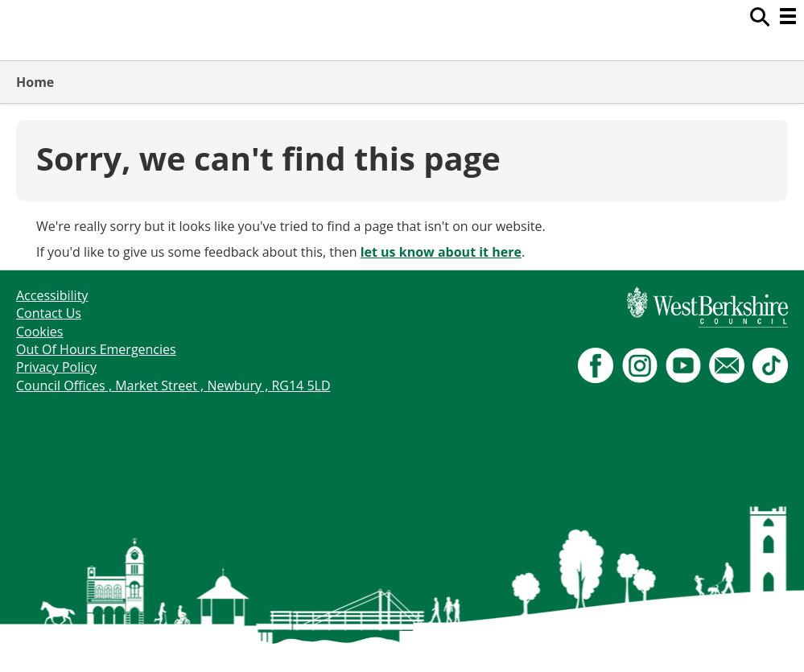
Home (35, 82)
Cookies (39, 332)
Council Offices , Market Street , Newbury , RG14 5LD (173, 385)
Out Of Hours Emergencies (96, 349)
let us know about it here (441, 252)
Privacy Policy (56, 367)
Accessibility (52, 295)
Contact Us (49, 313)
